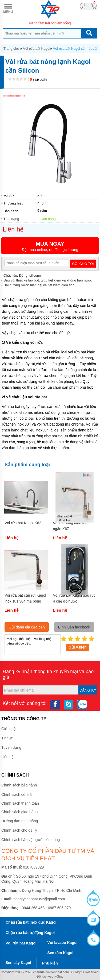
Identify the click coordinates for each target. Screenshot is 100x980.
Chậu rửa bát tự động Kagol (30, 933)
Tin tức (7, 738)
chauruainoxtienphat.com (51, 972)
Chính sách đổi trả (17, 794)
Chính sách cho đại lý (19, 830)
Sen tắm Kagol (60, 953)
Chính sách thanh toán (20, 803)
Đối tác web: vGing (50, 977)
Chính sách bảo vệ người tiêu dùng (31, 840)
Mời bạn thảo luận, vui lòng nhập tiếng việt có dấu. (33, 644)
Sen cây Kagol (18, 963)
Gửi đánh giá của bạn (27, 627)
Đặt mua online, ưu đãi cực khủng (50, 246)
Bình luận (38, 80)
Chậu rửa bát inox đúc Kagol (31, 922)
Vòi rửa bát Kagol (37, 49)
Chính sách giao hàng (19, 812)
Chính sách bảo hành (19, 785)
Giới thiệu (9, 729)
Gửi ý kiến (78, 647)
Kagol (42, 203)
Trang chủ (11, 49)
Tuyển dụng (11, 747)
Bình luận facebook (74, 627)
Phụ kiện (50, 963)
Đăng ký (88, 690)
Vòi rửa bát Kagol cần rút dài (75, 49)
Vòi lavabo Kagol (63, 943)
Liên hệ (7, 757)
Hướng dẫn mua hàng (20, 821)
